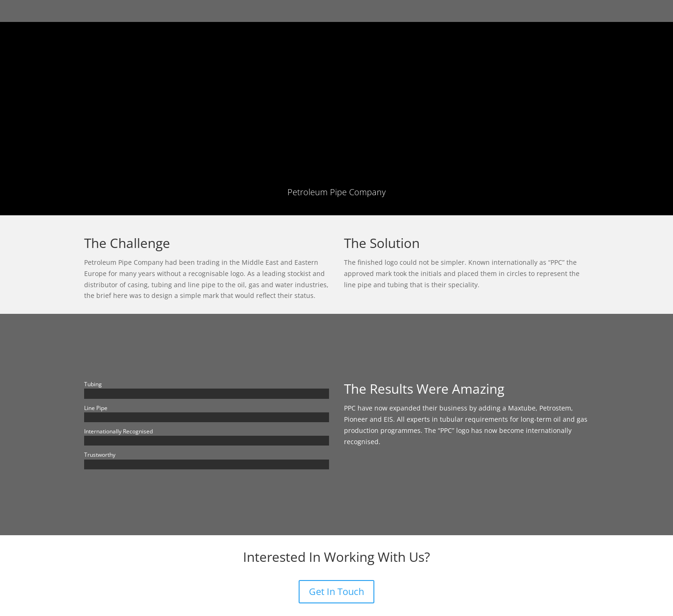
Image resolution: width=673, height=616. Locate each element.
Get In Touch (336, 591)
